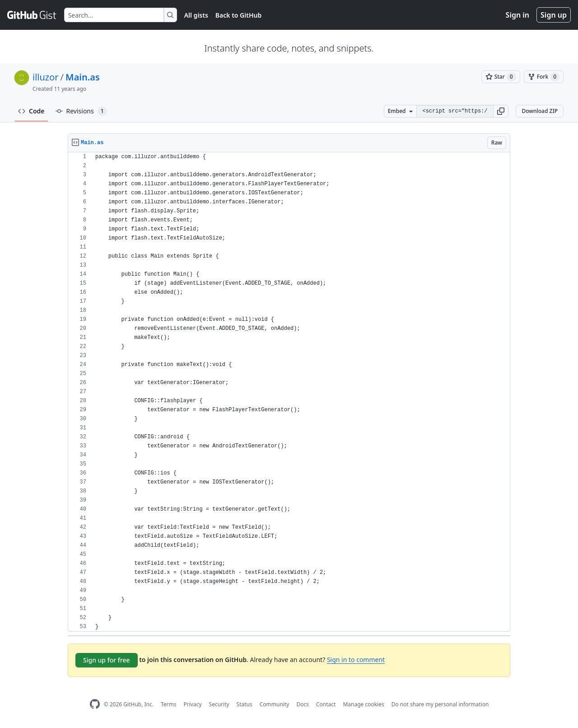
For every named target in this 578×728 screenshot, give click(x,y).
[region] (289, 392)
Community (275, 704)
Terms (169, 704)
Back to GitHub (238, 15)
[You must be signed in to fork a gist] (544, 77)
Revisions (81, 111)
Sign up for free (107, 660)
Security (219, 704)
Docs (303, 704)
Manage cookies (363, 704)
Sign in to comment (356, 660)
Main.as (83, 77)
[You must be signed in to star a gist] (501, 77)
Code (31, 111)
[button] (501, 111)
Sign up (554, 15)
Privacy (193, 704)
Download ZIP (540, 111)
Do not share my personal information (440, 704)
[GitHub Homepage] (95, 704)
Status (245, 704)
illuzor (46, 77)
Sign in (517, 15)
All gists (196, 15)
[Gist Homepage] (32, 15)
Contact (326, 704)
